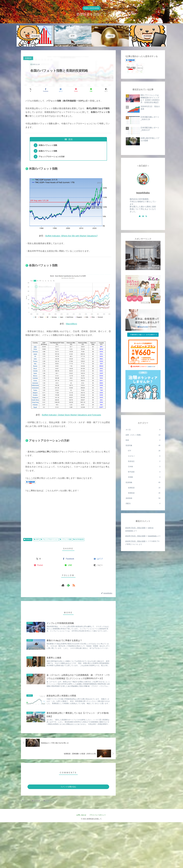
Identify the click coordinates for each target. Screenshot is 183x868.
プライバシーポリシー (98, 815)
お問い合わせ (81, 815)
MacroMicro (71, 324)
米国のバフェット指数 (48, 145)
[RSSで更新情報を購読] (74, 585)
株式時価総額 (79, 539)
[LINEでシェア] (91, 90)
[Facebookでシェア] (46, 90)
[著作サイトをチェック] (63, 585)
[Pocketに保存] (76, 90)
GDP (36, 539)
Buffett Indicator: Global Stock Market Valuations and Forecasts (72, 415)
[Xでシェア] (30, 90)
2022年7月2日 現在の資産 (135, 528)
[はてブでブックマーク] (61, 90)
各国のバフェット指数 (48, 151)
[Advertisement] (68, 517)
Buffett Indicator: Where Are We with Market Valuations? (71, 236)
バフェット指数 (66, 539)
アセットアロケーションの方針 (52, 157)
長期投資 (28, 539)
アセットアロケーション (49, 539)
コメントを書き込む (68, 787)
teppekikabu (143, 193)
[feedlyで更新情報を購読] (68, 585)
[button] (106, 90)
